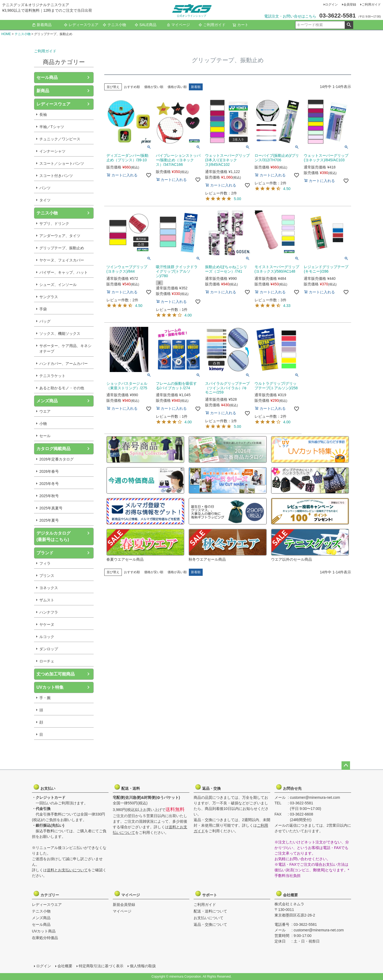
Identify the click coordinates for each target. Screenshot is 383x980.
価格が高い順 (177, 87)
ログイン (331, 5)
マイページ (178, 25)
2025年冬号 (49, 484)
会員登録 (350, 5)
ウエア (45, 411)
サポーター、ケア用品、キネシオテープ (65, 349)
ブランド (45, 553)
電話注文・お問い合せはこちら (290, 16)
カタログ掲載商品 (53, 449)
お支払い (46, 787)
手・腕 (45, 698)
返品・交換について (210, 924)
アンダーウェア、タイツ (60, 236)
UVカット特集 (50, 687)
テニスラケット (52, 376)
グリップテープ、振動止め (62, 248)
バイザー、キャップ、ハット (64, 272)
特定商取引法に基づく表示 (101, 966)
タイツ (45, 200)
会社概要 (289, 894)
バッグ (45, 321)
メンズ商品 (47, 401)
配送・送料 (127, 787)
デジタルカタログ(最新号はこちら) (53, 536)
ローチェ (47, 661)
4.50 (287, 189)
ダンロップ (49, 649)
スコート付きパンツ (56, 176)
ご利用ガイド (371, 5)
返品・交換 (208, 787)
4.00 (188, 315)
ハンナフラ (49, 612)
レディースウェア (53, 104)
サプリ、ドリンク (54, 223)
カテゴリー (46, 894)
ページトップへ (346, 766)
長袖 (43, 115)
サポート (208, 894)
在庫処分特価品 (45, 938)
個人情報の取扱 (143, 966)
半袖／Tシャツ (52, 127)
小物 (43, 424)
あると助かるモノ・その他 (62, 388)
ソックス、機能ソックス (60, 333)
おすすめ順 (132, 87)
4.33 (287, 306)
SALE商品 (145, 25)
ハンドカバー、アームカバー (64, 364)
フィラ (45, 563)
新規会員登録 (124, 905)
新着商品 (42, 25)
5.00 (237, 199)
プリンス (47, 576)
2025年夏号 (49, 520)
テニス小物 (114, 25)
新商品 (43, 91)
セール (45, 436)
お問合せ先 (289, 787)
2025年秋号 (49, 496)
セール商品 (47, 77)
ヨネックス (49, 588)
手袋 (43, 309)
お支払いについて (209, 918)
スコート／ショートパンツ (62, 163)
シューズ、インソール (58, 285)
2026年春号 (49, 471)
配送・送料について (210, 911)
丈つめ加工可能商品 (56, 674)
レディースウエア (81, 25)
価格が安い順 (154, 87)
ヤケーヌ (47, 624)
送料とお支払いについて (67, 870)
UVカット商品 (44, 931)
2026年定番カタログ (57, 459)
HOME (6, 34)
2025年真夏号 (51, 508)
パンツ (45, 188)
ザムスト (47, 600)
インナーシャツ (52, 151)
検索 (349, 25)
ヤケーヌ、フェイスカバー (62, 260)
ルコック (47, 637)
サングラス (49, 297)
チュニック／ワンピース (60, 139)
